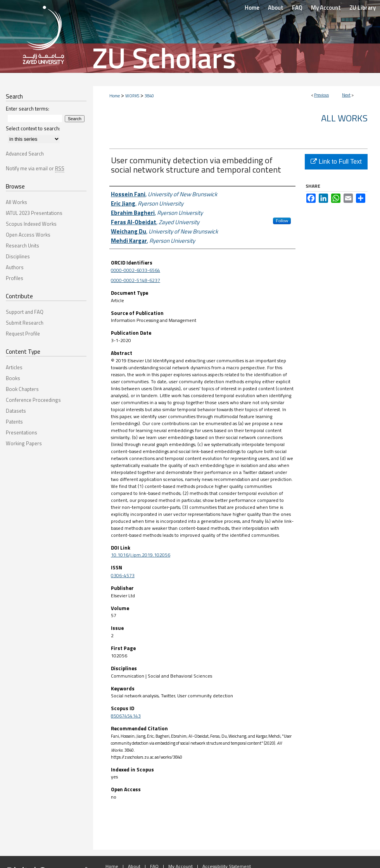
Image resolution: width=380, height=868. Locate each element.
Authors (15, 267)
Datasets (16, 411)
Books (13, 378)
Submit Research (25, 323)
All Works (344, 118)
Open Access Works (28, 235)
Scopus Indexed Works (31, 224)
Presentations (22, 432)
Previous (321, 95)
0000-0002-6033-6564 (136, 270)
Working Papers (24, 443)
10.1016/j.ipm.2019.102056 (141, 555)
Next (346, 95)
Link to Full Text (336, 162)
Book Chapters (22, 389)
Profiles (15, 278)
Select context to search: (33, 128)
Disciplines (18, 256)
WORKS (132, 96)
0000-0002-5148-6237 (136, 280)
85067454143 (126, 716)
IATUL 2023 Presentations (34, 213)
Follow (282, 221)
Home (115, 96)
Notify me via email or (35, 168)
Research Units (22, 246)
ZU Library (363, 8)
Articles (14, 367)
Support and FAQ (25, 312)
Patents (14, 422)
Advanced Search (25, 154)
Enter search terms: (28, 109)
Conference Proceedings (33, 400)
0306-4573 (123, 575)
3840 (149, 96)
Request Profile (23, 334)
